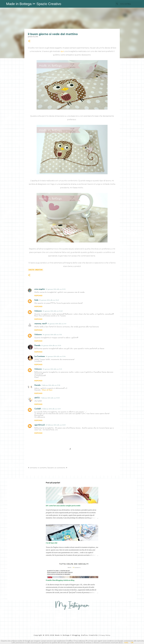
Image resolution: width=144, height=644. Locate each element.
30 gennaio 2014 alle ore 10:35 (56, 289)
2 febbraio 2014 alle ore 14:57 (51, 409)
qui (62, 51)
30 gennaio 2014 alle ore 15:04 (56, 357)
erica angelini (40, 289)
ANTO (37, 398)
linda (36, 300)
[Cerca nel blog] (131, 4)
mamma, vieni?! (41, 324)
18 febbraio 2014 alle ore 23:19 (56, 425)
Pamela (37, 346)
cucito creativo (36, 270)
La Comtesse (40, 356)
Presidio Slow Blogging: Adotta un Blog (60, 580)
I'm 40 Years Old (52, 543)
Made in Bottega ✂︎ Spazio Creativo (34, 4)
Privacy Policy (105, 635)
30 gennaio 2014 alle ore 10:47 (49, 300)
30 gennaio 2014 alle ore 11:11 (57, 324)
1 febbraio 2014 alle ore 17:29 (51, 385)
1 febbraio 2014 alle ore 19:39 (50, 398)
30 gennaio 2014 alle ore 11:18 (52, 335)
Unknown (38, 311)
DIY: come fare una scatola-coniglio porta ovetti (63, 506)
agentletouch (40, 425)
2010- (48, 635)
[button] (29, 41)
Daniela (37, 385)
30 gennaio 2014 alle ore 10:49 (53, 311)
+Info (126, 643)
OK (132, 643)
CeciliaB (38, 409)
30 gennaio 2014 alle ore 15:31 (52, 369)
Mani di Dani (47, 390)
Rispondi (38, 296)
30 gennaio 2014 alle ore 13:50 (51, 346)
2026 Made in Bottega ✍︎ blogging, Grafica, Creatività (74, 635)
